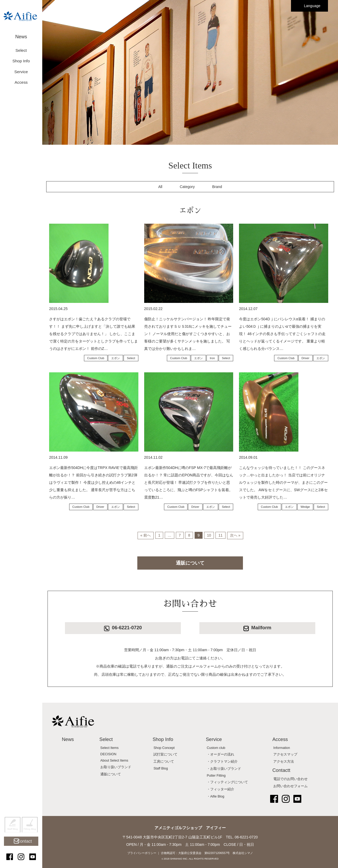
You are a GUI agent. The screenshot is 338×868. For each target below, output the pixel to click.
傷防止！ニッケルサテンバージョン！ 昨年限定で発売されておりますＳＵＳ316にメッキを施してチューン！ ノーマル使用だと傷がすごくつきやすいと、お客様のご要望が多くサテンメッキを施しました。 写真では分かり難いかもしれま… (188, 334)
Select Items (109, 748)
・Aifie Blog (215, 796)
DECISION (108, 754)
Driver (306, 358)
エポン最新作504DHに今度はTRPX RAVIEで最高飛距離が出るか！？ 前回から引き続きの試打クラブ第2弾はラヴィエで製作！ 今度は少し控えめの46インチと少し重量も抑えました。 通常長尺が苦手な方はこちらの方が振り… (93, 482)
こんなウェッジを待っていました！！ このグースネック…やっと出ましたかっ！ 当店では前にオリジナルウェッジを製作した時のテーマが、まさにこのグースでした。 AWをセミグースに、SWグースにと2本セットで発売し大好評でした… (283, 482)
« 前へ (146, 535)
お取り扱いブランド (116, 767)
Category (187, 187)
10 (209, 535)
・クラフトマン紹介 (222, 762)
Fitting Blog (30, 834)
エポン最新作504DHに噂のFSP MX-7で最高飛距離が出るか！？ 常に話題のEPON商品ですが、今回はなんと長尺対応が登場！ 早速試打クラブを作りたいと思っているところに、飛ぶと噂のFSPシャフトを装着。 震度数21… (189, 482)
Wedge (305, 507)
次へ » (235, 535)
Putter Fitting (216, 776)
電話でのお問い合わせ (290, 779)
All (160, 187)
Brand (217, 187)
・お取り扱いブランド (224, 769)
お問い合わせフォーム (290, 786)
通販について (190, 563)
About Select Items (114, 761)
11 (220, 535)
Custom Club (96, 358)
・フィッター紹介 (220, 789)
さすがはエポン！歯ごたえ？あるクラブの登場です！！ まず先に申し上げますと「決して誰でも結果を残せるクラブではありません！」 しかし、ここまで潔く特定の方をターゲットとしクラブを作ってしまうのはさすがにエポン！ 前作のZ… (93, 334)
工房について (164, 762)
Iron (212, 358)
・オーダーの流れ (220, 754)
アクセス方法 (284, 762)
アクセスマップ (285, 754)
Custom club (216, 748)
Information (282, 748)
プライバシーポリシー (142, 853)
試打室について (165, 754)
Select (131, 358)
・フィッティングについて (227, 782)
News (21, 34)
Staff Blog (13, 834)
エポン (116, 358)
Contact (24, 848)
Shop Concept (164, 748)
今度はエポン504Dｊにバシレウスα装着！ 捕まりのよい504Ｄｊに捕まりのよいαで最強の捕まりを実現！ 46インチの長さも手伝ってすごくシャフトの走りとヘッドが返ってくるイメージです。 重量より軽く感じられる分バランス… (282, 334)
